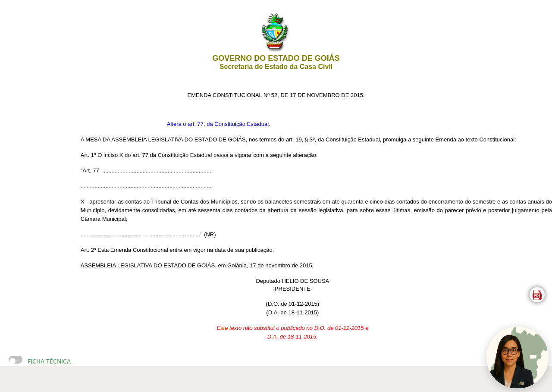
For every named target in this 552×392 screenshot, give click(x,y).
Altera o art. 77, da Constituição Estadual (218, 124)
